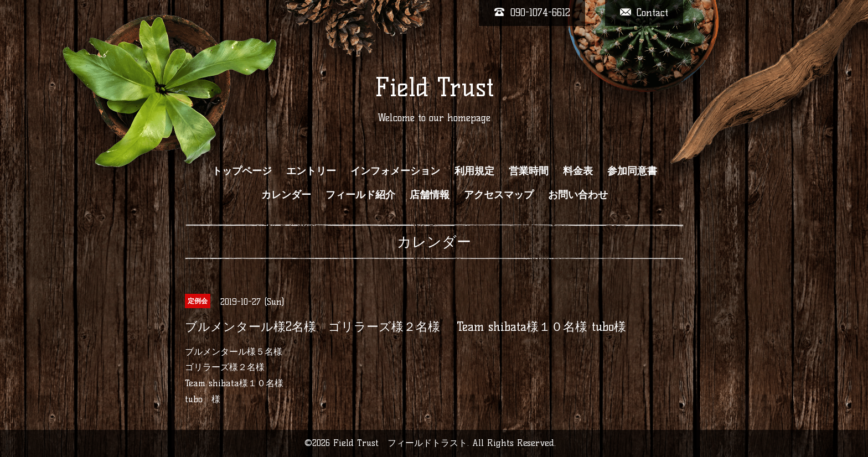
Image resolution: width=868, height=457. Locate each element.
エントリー (311, 171)
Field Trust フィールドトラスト (400, 443)
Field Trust (434, 87)
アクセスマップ (499, 195)
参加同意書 (632, 171)
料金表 (578, 171)
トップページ (242, 171)
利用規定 (474, 171)
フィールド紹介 (360, 195)
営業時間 (529, 171)
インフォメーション (395, 171)
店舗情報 (430, 195)
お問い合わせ (578, 195)
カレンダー (286, 195)
